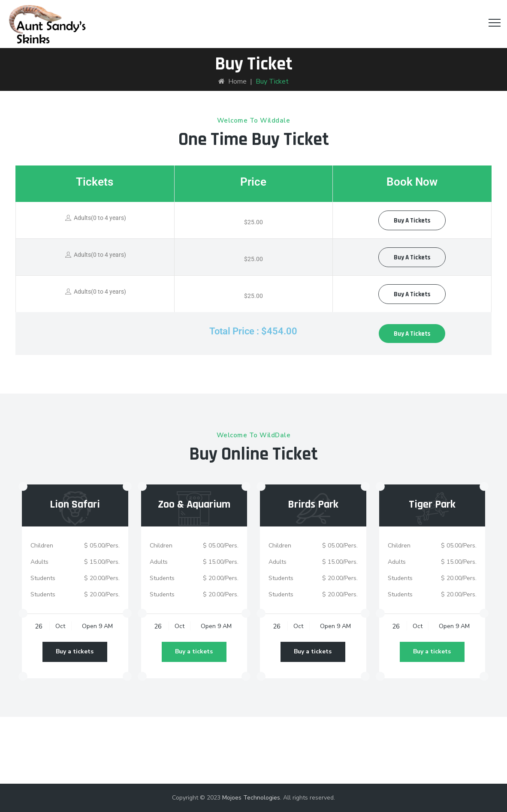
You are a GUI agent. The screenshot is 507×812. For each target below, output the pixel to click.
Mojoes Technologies (251, 798)
